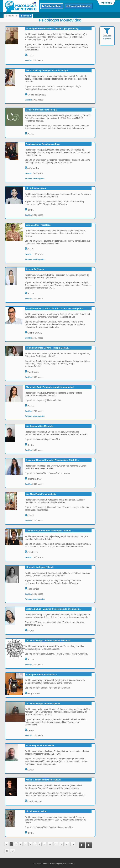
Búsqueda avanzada (107, 36)
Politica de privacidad (58, 863)
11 (56, 844)
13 (67, 844)
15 (7, 851)
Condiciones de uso (40, 863)
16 (13, 851)
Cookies (71, 863)
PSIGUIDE (106, 3)
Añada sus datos (51, 6)
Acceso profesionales (78, 6)
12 (61, 844)
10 (50, 844)
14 (73, 844)
